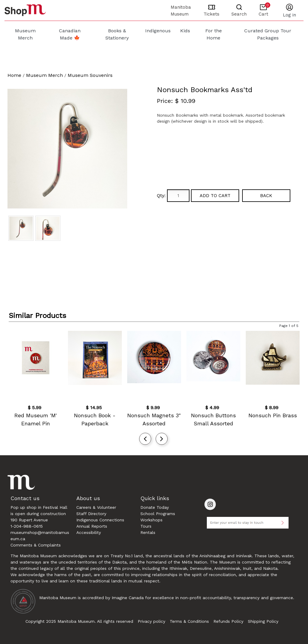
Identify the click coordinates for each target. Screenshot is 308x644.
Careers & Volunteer (96, 507)
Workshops (151, 520)
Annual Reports (92, 526)
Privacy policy (151, 621)
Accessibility (89, 532)
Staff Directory (91, 514)
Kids (185, 31)
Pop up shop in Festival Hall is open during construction (39, 510)
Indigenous (158, 31)
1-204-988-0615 (27, 526)
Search (239, 14)
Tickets (211, 14)
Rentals (148, 532)
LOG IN (289, 15)
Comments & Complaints (36, 545)
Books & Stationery (117, 34)
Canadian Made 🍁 (70, 34)
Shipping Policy (263, 621)
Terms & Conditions (189, 621)
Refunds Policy (228, 621)
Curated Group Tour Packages (268, 34)
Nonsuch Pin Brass (273, 415)
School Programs (158, 514)
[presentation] (145, 439)
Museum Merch (25, 34)
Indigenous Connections (100, 520)
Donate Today (155, 507)
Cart (264, 10)
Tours (146, 526)
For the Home (214, 34)
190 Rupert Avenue (29, 520)
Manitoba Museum (181, 11)
